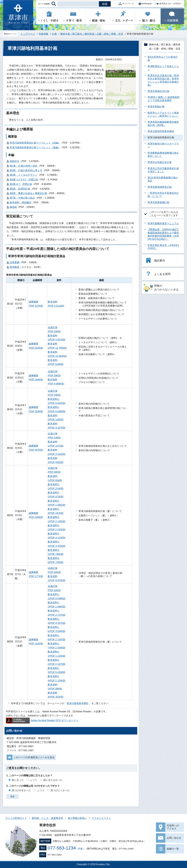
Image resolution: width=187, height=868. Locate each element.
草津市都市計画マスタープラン (163, 145)
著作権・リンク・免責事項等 (47, 818)
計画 (54, 34)
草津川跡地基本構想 (78, 703)
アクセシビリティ (101, 818)
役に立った (18, 780)
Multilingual (144, 4)
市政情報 (43, 34)
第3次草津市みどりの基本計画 (163, 59)
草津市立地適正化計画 (160, 162)
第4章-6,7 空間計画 (21, 184)
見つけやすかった (21, 790)
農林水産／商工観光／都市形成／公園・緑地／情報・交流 (92, 34)
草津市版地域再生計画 (160, 187)
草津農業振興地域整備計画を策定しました (163, 154)
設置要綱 (14, 262)
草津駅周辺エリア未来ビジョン (163, 68)
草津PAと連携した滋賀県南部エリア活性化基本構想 (163, 99)
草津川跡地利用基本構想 (161, 131)
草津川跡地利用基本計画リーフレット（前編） (35, 143)
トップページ (28, 34)
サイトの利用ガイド (16, 818)
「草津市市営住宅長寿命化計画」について (163, 195)
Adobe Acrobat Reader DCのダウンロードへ (42, 720)
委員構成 (14, 267)
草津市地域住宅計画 (158, 91)
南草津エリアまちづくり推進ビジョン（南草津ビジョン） (163, 114)
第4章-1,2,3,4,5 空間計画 (24, 180)
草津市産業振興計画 (158, 202)
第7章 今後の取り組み (22, 198)
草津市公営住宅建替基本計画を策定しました (163, 170)
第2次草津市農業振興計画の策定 (163, 179)
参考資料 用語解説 (21, 203)
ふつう (33, 780)
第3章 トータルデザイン (24, 175)
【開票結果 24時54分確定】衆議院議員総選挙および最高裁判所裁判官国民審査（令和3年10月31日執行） (163, 234)
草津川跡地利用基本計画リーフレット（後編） (35, 147)
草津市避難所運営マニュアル (163, 223)
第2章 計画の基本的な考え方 (26, 170)
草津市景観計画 (156, 107)
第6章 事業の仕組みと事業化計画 (28, 193)
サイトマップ (126, 4)
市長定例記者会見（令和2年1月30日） (163, 247)
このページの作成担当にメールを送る (34, 757)
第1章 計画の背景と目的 (24, 166)
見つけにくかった (60, 790)
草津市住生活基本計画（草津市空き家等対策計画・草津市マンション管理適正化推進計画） (163, 80)
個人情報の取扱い (77, 818)
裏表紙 (13, 207)
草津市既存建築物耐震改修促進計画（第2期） (163, 124)
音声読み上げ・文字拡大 (168, 4)
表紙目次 (14, 161)
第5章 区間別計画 (20, 189)
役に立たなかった (53, 780)
